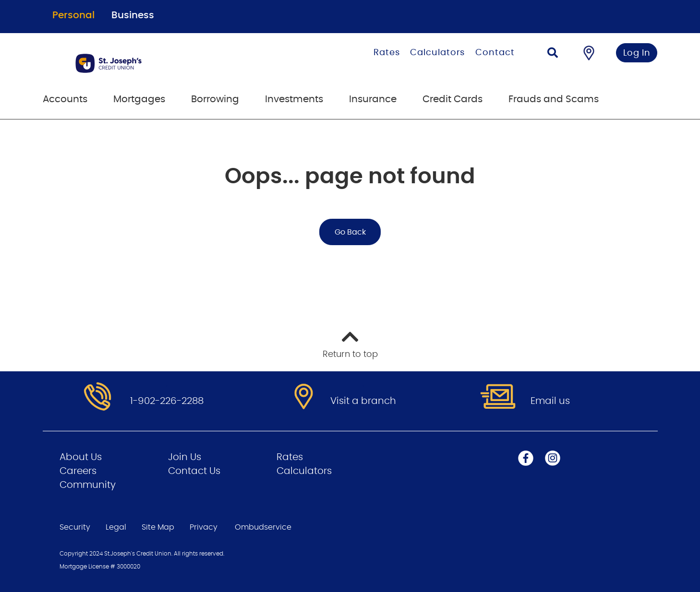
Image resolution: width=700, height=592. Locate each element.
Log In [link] (637, 53)
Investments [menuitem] (294, 99)
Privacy (204, 527)
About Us (81, 457)
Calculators (437, 53)
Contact (495, 53)
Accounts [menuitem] (65, 99)
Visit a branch (363, 401)
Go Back (350, 232)
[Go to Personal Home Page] (157, 63)
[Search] (553, 54)
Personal (73, 15)
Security (75, 527)
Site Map (158, 527)
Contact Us (194, 471)
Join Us (185, 457)
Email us (550, 401)
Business (133, 15)
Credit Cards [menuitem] (453, 99)
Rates (387, 53)
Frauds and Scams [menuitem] (554, 99)
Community (88, 485)
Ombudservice (264, 527)
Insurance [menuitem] (373, 99)
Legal (116, 527)
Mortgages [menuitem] (139, 99)
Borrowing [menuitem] (215, 99)
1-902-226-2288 (167, 401)
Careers (78, 471)
